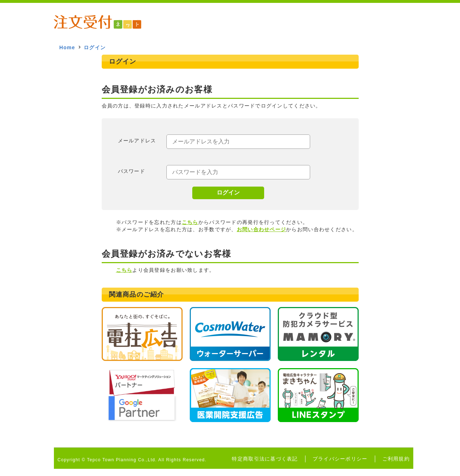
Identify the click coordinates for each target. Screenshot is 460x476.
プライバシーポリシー (340, 459)
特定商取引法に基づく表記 (265, 459)
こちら (190, 222)
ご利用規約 (396, 459)
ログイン (228, 193)
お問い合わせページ (262, 229)
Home (67, 47)
